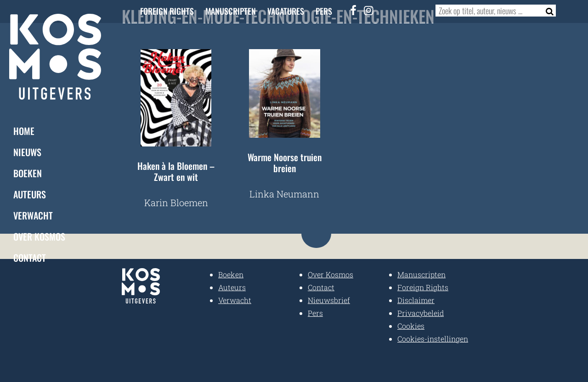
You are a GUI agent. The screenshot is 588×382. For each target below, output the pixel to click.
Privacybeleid (421, 313)
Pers (324, 11)
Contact (30, 257)
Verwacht (33, 215)
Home (24, 130)
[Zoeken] (547, 11)
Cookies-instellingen (433, 339)
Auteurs (30, 194)
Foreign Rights (167, 11)
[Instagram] (369, 10)
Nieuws (27, 152)
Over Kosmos (39, 236)
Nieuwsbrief (329, 300)
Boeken (28, 173)
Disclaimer (416, 300)
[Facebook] (354, 10)
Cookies (411, 326)
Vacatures (286, 11)
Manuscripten (231, 11)
